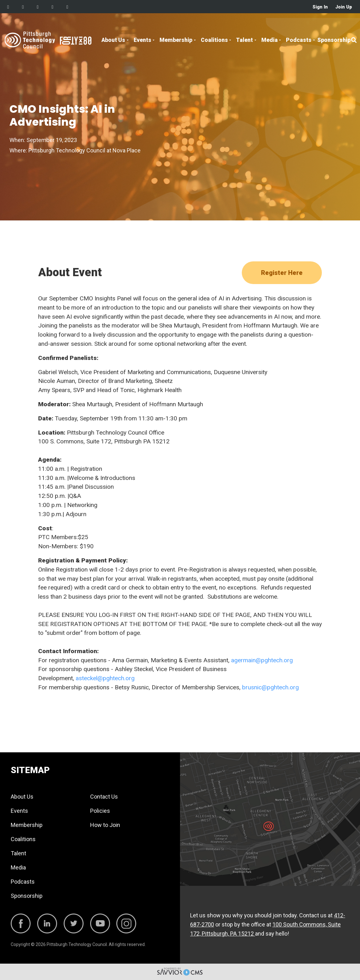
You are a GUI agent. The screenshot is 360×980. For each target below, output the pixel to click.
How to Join (105, 825)
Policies (100, 811)
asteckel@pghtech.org (105, 678)
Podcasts (299, 40)
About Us (113, 40)
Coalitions (214, 40)
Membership (176, 40)
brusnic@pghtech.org (270, 687)
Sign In (320, 7)
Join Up (344, 7)
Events (142, 40)
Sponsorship (334, 40)
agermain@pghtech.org (262, 660)
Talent (244, 40)
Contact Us (104, 797)
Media (270, 40)
